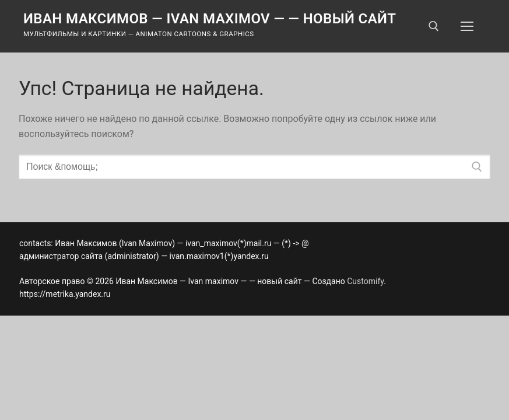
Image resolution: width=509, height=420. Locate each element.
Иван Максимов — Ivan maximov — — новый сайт (210, 19)
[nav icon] (467, 26)
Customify (365, 281)
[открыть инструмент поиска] (434, 26)
